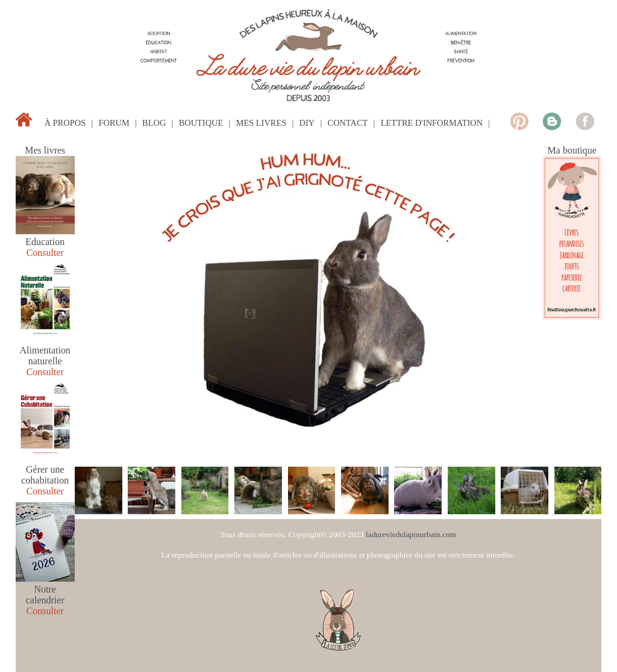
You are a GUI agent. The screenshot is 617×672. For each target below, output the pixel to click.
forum (114, 123)
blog (154, 123)
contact (348, 123)
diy (307, 123)
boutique (201, 123)
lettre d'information (432, 123)
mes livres (262, 123)
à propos (65, 123)
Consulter (45, 253)
